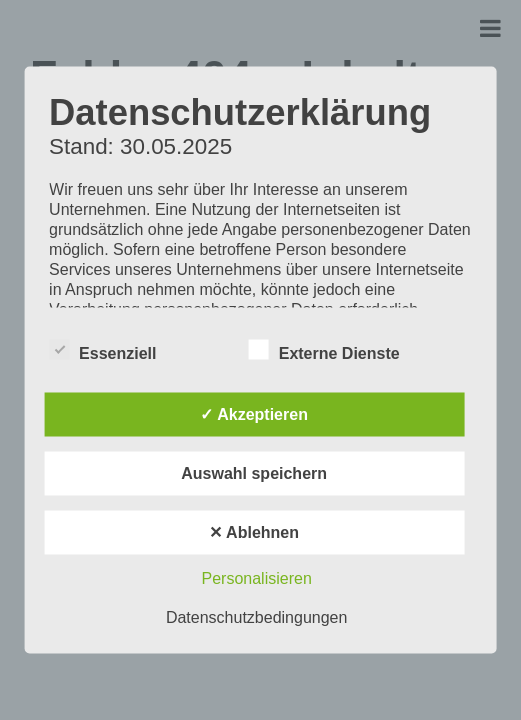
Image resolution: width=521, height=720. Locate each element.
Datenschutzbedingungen (256, 617)
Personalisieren (257, 578)
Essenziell (102, 350)
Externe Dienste (324, 350)
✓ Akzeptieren (254, 414)
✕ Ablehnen (254, 532)
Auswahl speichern (254, 473)
